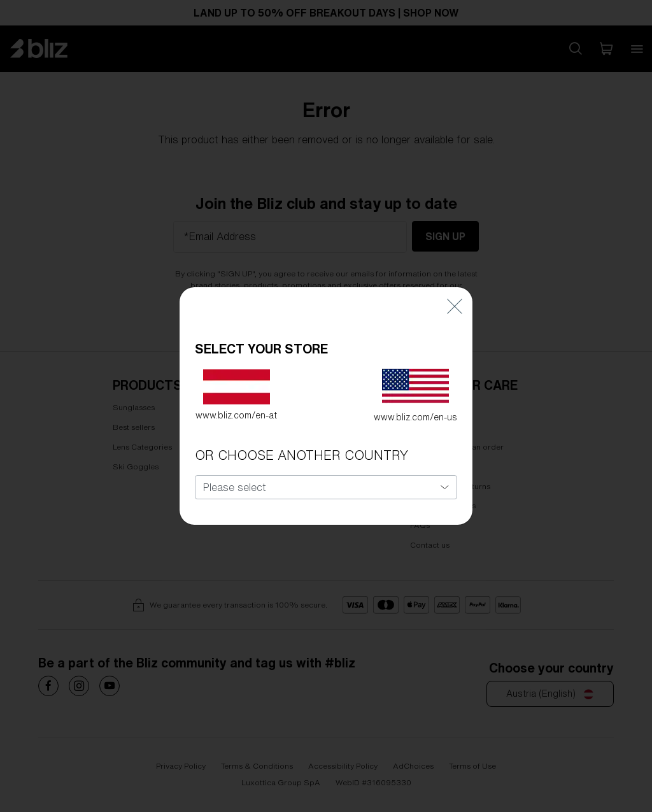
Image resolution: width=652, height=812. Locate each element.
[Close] (455, 277)
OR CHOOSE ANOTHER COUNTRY (301, 426)
